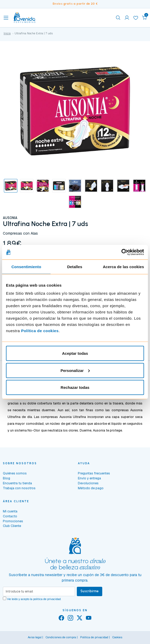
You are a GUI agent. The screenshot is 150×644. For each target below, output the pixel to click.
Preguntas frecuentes (94, 473)
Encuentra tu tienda (17, 483)
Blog (6, 478)
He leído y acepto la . (34, 599)
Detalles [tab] (75, 266)
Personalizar (75, 370)
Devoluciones (88, 483)
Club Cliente (12, 526)
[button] (145, 18)
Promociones (13, 521)
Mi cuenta (10, 511)
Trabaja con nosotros (19, 488)
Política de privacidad (94, 637)
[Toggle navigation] (6, 18)
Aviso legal (35, 637)
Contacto (10, 516)
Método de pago (91, 488)
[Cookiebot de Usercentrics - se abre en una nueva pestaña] (121, 252)
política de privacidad (47, 599)
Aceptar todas (75, 353)
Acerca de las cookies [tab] (123, 266)
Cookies (117, 637)
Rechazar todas (75, 387)
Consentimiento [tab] (26, 266)
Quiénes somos (15, 473)
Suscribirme (90, 591)
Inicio (7, 33)
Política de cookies (40, 331)
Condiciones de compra (61, 637)
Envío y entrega (89, 478)
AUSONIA (10, 218)
